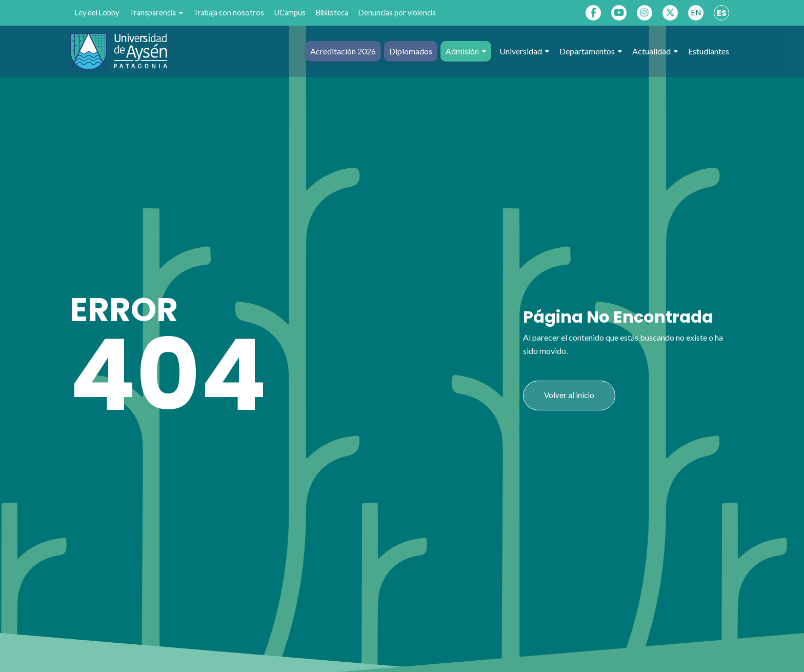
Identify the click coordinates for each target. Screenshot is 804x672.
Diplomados (411, 51)
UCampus (290, 13)
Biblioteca (332, 13)
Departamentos (591, 51)
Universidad (524, 51)
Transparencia (156, 13)
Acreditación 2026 (343, 51)
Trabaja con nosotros (229, 13)
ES (722, 13)
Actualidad (655, 51)
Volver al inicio (569, 395)
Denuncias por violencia (397, 13)
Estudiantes (709, 51)
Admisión (466, 51)
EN (696, 13)
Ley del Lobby (97, 13)
